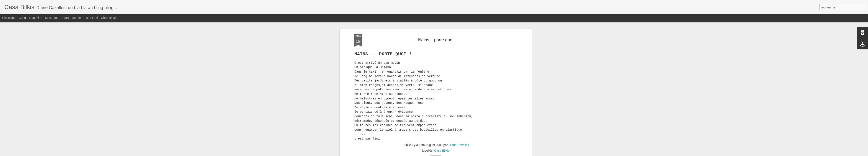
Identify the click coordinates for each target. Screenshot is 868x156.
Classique (9, 18)
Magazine (36, 18)
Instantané (91, 18)
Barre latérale (71, 18)
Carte (22, 18)
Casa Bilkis (442, 127)
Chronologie (109, 18)
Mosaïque (52, 18)
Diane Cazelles (459, 121)
